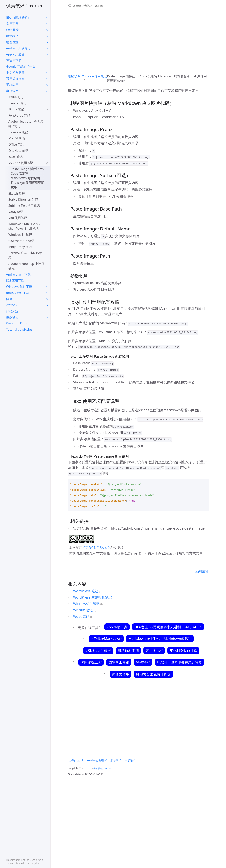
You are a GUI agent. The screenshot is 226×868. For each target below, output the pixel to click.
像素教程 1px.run (103, 768)
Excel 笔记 (15, 157)
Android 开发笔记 (18, 48)
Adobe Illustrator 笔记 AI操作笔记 (26, 124)
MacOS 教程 (17, 138)
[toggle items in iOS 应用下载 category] (47, 280)
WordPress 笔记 (86, 591)
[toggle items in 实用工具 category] (47, 24)
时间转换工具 (91, 662)
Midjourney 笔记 (20, 247)
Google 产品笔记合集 (21, 66)
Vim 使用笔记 (18, 218)
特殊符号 (143, 662)
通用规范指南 (15, 79)
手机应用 (12, 85)
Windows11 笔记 (20, 235)
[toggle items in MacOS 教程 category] (47, 138)
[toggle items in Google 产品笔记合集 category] (47, 66)
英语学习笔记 (15, 60)
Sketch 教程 (17, 193)
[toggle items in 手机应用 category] (47, 85)
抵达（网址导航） (18, 18)
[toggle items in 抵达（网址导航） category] (47, 18)
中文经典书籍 (15, 73)
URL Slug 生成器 (98, 650)
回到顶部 (202, 571)
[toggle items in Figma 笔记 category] (47, 109)
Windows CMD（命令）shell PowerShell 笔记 (25, 226)
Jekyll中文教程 (97, 760)
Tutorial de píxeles (19, 329)
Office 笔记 (16, 144)
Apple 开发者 (15, 54)
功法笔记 (12, 305)
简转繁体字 (120, 674)
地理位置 (12, 42)
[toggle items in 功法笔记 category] (47, 305)
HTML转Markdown (106, 639)
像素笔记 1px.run (24, 6)
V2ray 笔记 (16, 212)
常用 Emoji (154, 650)
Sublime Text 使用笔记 (24, 206)
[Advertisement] (138, 41)
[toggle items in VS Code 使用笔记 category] (47, 163)
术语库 (116, 760)
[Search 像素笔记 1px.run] (113, 6)
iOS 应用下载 (15, 280)
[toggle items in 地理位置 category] (47, 42)
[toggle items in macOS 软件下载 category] (47, 293)
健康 (9, 299)
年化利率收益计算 (183, 650)
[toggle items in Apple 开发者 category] (47, 54)
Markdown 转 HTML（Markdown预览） (160, 639)
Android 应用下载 (18, 274)
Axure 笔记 (16, 97)
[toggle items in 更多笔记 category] (47, 317)
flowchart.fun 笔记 (21, 241)
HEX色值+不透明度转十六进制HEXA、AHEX (168, 627)
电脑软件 (12, 91)
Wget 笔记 (81, 616)
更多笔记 (12, 317)
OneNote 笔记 (18, 151)
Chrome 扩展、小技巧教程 (25, 255)
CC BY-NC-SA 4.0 (96, 548)
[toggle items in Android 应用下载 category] (47, 274)
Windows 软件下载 (19, 287)
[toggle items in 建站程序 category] (47, 36)
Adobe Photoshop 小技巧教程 (26, 266)
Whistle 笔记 (83, 610)
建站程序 (12, 36)
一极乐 (130, 760)
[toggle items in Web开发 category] (47, 30)
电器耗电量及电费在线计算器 (179, 662)
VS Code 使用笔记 (21, 163)
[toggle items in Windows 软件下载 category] (47, 287)
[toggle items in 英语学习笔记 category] (47, 60)
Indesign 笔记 (18, 132)
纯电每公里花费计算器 (153, 674)
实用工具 (12, 24)
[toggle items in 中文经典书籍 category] (47, 73)
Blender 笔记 (17, 103)
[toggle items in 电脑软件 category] (47, 91)
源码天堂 (12, 311)
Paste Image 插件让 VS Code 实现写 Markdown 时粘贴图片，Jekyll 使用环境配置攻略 (27, 178)
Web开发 (12, 30)
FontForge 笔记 (19, 115)
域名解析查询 (128, 650)
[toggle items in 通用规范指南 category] (47, 79)
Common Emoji (17, 323)
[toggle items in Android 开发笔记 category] (47, 48)
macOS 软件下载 (18, 293)
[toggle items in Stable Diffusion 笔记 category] (47, 199)
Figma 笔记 (16, 109)
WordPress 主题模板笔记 (93, 597)
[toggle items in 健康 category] (47, 299)
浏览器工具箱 (119, 662)
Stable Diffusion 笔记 (23, 199)
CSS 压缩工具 (117, 627)
